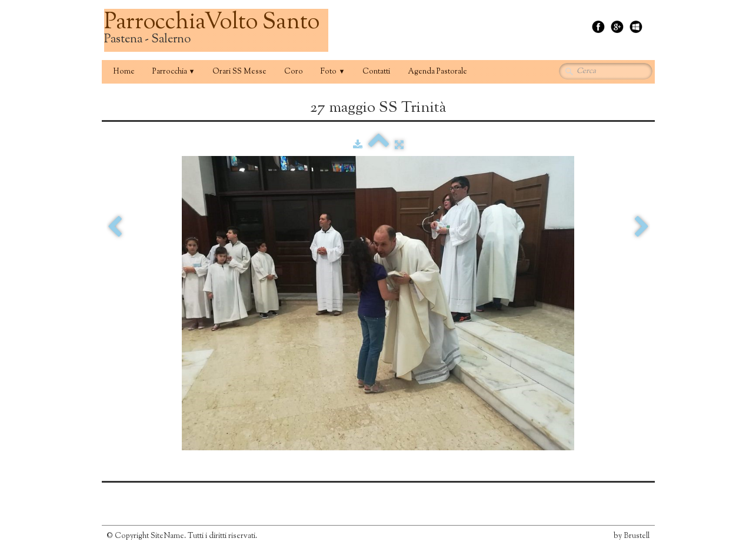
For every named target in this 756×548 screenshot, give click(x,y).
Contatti (376, 72)
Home (124, 72)
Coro (294, 72)
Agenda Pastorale (437, 72)
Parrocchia (174, 72)
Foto (333, 72)
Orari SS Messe (239, 72)
